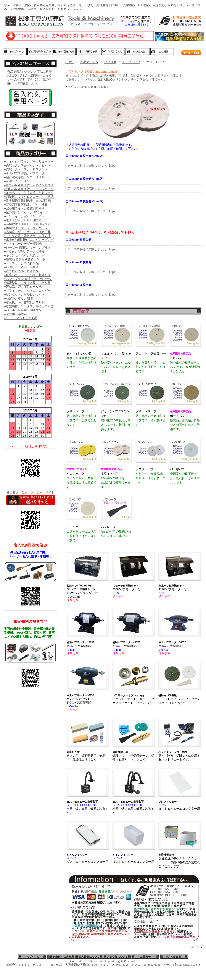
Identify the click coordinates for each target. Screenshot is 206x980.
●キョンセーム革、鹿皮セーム (24, 255)
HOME (70, 62)
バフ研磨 (110, 62)
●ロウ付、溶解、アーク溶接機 (24, 251)
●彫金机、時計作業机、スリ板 (24, 302)
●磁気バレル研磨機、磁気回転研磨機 (29, 185)
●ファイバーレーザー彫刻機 (23, 244)
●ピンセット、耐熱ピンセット (24, 294)
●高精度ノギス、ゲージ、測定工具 (27, 232)
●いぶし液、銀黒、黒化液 (21, 267)
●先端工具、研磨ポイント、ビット (27, 165)
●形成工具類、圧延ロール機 (23, 287)
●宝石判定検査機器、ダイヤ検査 (26, 205)
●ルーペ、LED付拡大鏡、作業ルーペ (29, 193)
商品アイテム (89, 62)
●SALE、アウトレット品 (21, 318)
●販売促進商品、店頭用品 (21, 271)
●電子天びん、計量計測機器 (23, 220)
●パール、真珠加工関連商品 (23, 310)
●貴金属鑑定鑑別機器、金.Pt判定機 (27, 201)
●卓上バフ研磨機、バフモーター (26, 173)
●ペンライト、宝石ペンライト (24, 216)
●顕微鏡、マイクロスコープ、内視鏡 (29, 197)
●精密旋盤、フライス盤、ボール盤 (27, 283)
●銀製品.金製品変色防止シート (25, 259)
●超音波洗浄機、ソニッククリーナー (29, 177)
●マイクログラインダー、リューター (29, 162)
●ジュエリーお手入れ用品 (21, 263)
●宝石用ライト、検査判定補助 (24, 208)
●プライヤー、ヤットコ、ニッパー (27, 291)
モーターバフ (131, 62)
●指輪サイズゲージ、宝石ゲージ (26, 228)
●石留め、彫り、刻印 (18, 298)
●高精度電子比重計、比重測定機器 (27, 224)
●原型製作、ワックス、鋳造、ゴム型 (29, 306)
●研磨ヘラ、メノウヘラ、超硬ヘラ (27, 275)
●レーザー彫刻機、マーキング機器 (27, 248)
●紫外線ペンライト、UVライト (25, 212)
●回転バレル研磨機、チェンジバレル (29, 189)
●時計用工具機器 (15, 314)
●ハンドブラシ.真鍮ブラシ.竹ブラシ (28, 279)
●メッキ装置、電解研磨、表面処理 (27, 236)
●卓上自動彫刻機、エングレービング (29, 240)
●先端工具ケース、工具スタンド (26, 169)
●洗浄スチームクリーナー (21, 181)
